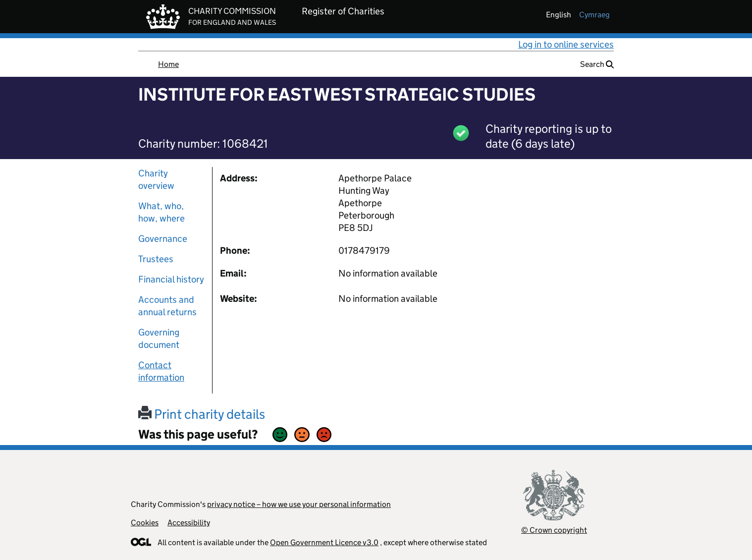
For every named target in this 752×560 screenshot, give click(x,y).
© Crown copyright (554, 530)
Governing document (159, 338)
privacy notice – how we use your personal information (299, 504)
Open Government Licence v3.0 (324, 542)
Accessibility (189, 523)
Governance (163, 239)
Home (168, 64)
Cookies (145, 523)
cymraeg (594, 15)
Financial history (171, 279)
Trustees (156, 259)
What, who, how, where (161, 212)
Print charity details (202, 414)
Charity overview (156, 179)
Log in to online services (566, 44)
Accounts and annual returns (167, 306)
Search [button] (597, 64)
